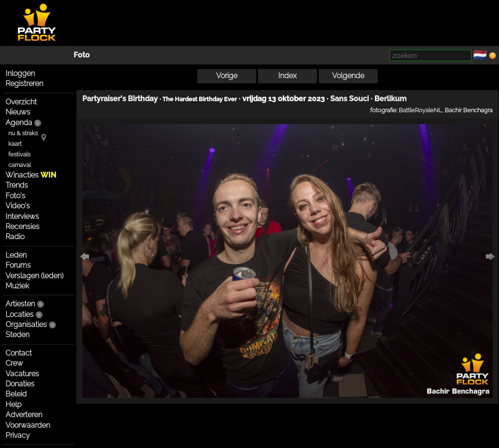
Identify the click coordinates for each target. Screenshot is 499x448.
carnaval (20, 165)
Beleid (16, 394)
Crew (14, 363)
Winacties (31, 175)
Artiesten (20, 304)
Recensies (23, 227)
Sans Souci (350, 99)
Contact (19, 353)
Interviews (22, 216)
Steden (17, 335)
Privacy (18, 435)
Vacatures (22, 374)
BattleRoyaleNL (420, 110)
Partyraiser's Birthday (120, 99)
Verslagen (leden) (34, 276)
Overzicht (21, 102)
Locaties (20, 314)
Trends (17, 185)
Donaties (20, 384)
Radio (15, 237)
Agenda (19, 123)
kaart (15, 144)
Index (287, 76)
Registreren (24, 83)
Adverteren (24, 415)
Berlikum (390, 99)
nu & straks (23, 133)
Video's (18, 206)
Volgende (348, 76)
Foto (82, 55)
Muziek (17, 286)
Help (14, 405)
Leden (16, 255)
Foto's (15, 196)
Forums (18, 265)
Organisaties (26, 325)
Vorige (227, 76)
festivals (19, 154)
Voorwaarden (28, 425)
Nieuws (18, 112)
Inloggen (20, 73)
